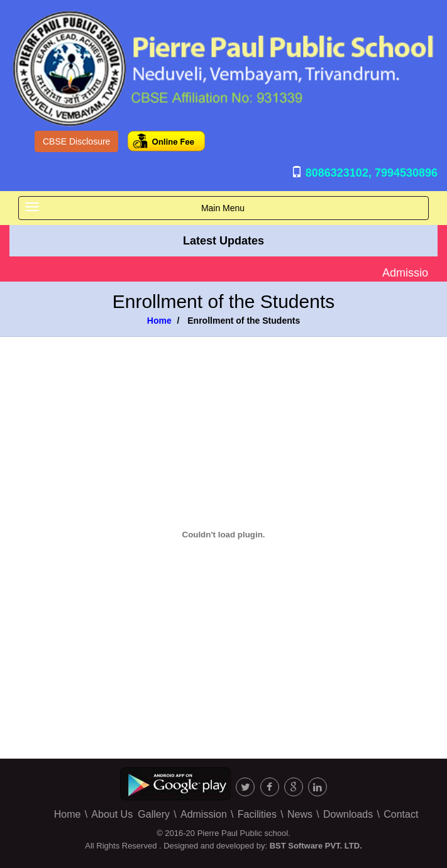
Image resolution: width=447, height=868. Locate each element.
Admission (204, 814)
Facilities (257, 814)
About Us (112, 814)
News (300, 814)
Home (159, 321)
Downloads (348, 814)
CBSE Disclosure (76, 141)
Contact (401, 814)
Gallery (154, 814)
